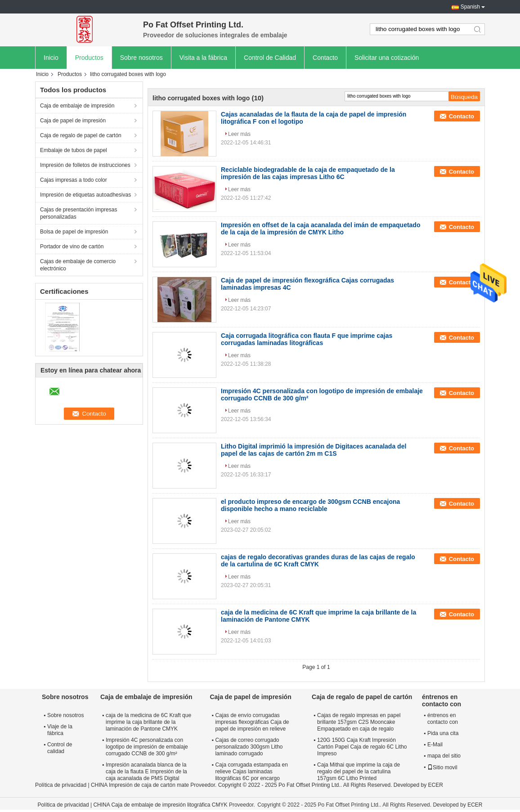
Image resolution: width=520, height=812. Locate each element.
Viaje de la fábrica (60, 730)
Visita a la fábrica (203, 58)
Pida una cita (443, 733)
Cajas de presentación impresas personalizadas (78, 213)
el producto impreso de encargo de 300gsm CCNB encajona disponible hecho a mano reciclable (310, 505)
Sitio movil (442, 767)
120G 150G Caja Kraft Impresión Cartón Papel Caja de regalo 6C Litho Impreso (362, 747)
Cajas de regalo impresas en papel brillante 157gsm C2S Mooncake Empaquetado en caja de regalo (359, 722)
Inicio (51, 58)
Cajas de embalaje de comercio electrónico (78, 265)
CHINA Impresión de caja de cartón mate (140, 785)
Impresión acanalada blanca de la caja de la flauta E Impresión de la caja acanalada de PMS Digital (146, 772)
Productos (89, 58)
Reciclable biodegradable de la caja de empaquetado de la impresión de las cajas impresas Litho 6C (308, 173)
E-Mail (435, 745)
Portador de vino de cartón (72, 247)
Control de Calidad (270, 58)
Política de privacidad (61, 785)
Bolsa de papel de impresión (74, 232)
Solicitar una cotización (387, 58)
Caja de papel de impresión (73, 121)
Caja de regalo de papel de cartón (81, 135)
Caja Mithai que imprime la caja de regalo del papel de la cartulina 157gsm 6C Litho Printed (359, 772)
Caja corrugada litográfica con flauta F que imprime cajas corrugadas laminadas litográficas (307, 339)
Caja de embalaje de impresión (77, 106)
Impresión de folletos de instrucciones (85, 165)
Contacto (325, 58)
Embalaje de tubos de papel (74, 150)
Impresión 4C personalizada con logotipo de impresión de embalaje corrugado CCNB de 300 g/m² (147, 747)
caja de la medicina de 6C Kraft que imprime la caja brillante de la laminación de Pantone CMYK (148, 722)
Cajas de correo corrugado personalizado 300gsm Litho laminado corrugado (249, 747)
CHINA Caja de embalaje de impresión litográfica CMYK (160, 805)
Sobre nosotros (141, 58)
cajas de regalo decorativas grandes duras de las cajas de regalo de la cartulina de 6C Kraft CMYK (318, 561)
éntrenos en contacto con (443, 719)
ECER (436, 785)
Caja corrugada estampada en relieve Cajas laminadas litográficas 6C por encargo (251, 772)
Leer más (239, 134)
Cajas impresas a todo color (74, 180)
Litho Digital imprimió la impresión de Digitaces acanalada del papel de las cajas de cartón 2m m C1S (314, 450)
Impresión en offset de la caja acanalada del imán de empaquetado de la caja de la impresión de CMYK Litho (321, 229)
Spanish (470, 7)
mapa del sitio (444, 756)
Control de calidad (60, 748)
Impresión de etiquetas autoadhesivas (85, 195)
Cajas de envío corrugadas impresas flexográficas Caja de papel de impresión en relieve (252, 722)
